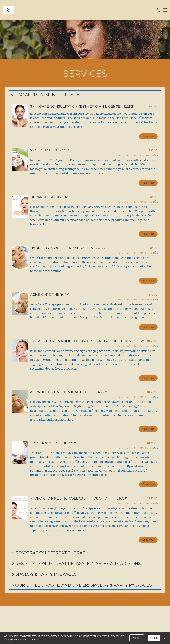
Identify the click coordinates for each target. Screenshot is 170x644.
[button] (159, 10)
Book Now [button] (148, 136)
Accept (154, 638)
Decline (137, 638)
